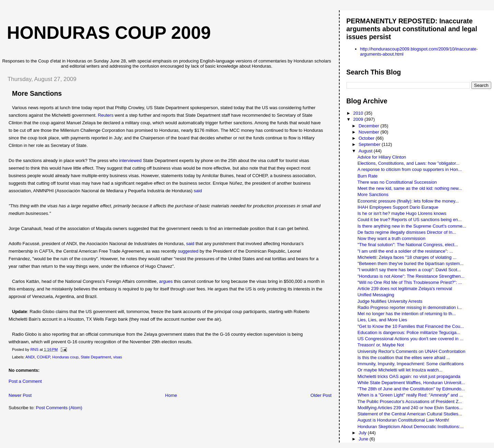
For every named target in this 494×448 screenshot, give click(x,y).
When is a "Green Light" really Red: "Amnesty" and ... (410, 395)
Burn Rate (368, 176)
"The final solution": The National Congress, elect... (408, 245)
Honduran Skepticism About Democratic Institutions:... (411, 427)
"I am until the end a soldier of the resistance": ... (405, 251)
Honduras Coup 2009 (109, 33)
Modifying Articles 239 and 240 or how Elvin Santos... (410, 408)
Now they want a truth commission (391, 238)
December (369, 126)
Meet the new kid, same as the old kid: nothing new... (410, 188)
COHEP (43, 357)
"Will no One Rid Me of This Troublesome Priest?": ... (410, 282)
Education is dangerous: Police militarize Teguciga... (409, 332)
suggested (188, 251)
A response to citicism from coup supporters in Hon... (410, 169)
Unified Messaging (376, 295)
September (370, 144)
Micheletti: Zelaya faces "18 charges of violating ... (407, 257)
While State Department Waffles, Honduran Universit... (411, 383)
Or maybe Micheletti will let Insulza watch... (400, 370)
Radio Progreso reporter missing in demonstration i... (410, 307)
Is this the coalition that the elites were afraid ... (404, 358)
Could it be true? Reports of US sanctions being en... (410, 220)
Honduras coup (65, 357)
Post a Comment (25, 381)
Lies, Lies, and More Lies (382, 320)
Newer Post (20, 395)
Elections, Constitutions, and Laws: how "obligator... (408, 163)
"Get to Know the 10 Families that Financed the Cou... (411, 326)
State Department (96, 357)
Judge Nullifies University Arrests (390, 301)
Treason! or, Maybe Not (381, 345)
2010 (359, 113)
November (369, 132)
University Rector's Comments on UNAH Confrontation (411, 351)
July (363, 433)
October (367, 138)
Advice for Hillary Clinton (382, 157)
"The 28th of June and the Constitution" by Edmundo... (411, 389)
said (198, 191)
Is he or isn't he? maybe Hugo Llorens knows (402, 213)
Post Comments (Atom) (59, 408)
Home (171, 395)
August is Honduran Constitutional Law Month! (403, 420)
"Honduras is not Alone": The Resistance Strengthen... (411, 276)
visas (118, 357)
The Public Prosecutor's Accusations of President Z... (410, 401)
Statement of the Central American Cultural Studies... (410, 414)
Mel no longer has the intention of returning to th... (407, 314)
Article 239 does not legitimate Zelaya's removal (405, 289)
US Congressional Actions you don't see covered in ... (410, 339)
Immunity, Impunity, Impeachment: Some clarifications (410, 364)
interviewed (130, 160)
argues (166, 281)
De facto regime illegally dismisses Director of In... (407, 232)
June (364, 439)
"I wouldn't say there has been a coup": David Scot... (409, 270)
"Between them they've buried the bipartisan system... (410, 263)
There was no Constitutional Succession (397, 182)
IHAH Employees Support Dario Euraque (398, 207)
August (366, 151)
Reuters (106, 115)
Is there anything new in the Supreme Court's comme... (412, 226)
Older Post (321, 395)
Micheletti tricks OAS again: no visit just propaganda (409, 376)
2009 (359, 119)
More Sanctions (373, 194)
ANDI (30, 357)
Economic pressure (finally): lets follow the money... (408, 201)
